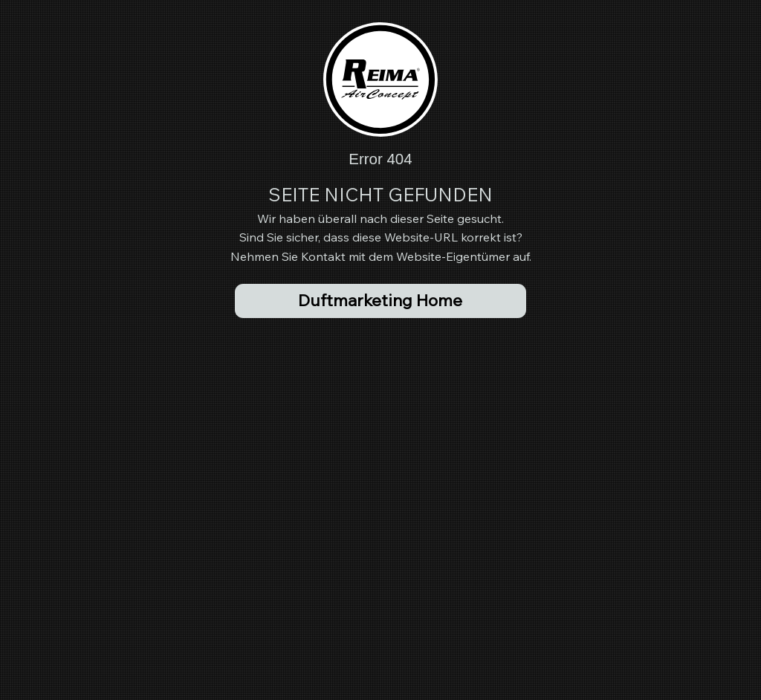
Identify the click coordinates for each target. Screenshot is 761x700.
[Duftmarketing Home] (380, 301)
